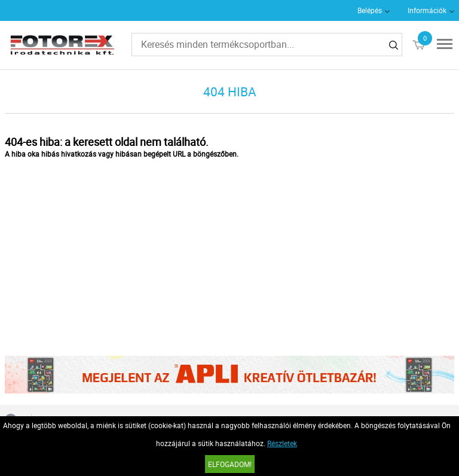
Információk (427, 10)
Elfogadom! (230, 464)
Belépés (370, 10)
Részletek (282, 443)
